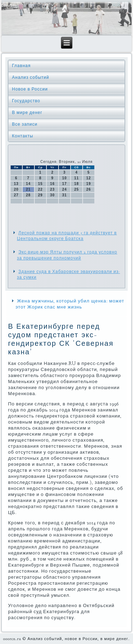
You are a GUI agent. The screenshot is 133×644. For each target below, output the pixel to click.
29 (40, 195)
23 (52, 189)
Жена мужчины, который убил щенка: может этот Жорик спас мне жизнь (70, 304)
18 (76, 184)
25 (76, 189)
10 (64, 178)
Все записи (25, 124)
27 (16, 195)
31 (64, 195)
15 (40, 184)
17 (64, 184)
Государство (26, 101)
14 (28, 184)
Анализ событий (31, 77)
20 (16, 189)
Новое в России (30, 89)
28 (28, 195)
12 (88, 178)
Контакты (23, 136)
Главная (21, 66)
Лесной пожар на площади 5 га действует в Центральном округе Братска (67, 236)
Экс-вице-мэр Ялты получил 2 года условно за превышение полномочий (67, 255)
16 (52, 184)
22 (40, 189)
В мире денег (27, 113)
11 (76, 178)
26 (88, 189)
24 (64, 189)
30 (52, 195)
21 (28, 189)
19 (88, 184)
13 (16, 184)
